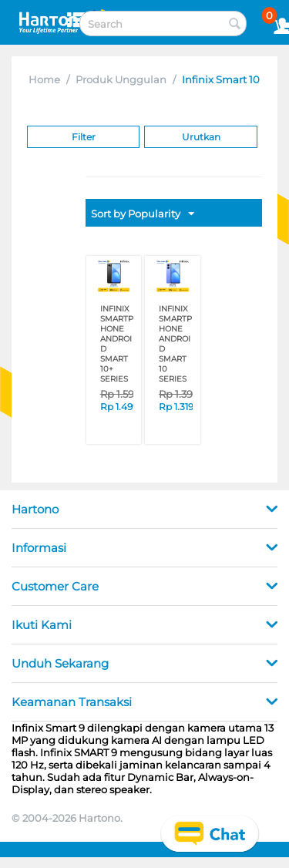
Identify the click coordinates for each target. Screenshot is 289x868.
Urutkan (201, 137)
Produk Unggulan (121, 79)
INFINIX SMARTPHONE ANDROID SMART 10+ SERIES (117, 344)
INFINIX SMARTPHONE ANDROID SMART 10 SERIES (175, 344)
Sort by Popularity (143, 214)
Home (44, 79)
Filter (84, 137)
